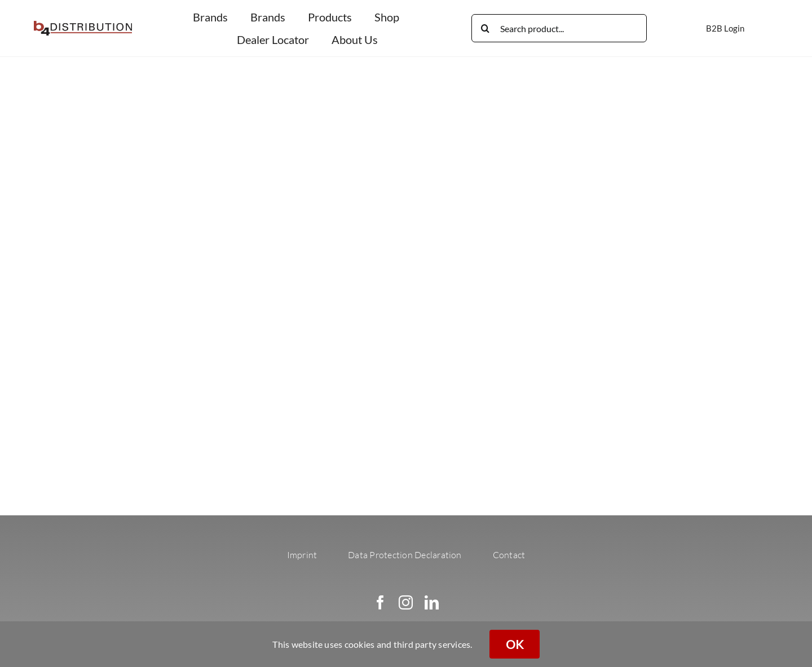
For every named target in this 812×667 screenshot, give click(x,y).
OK (515, 644)
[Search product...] (559, 28)
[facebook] (380, 602)
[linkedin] (432, 602)
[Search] (486, 28)
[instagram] (406, 602)
